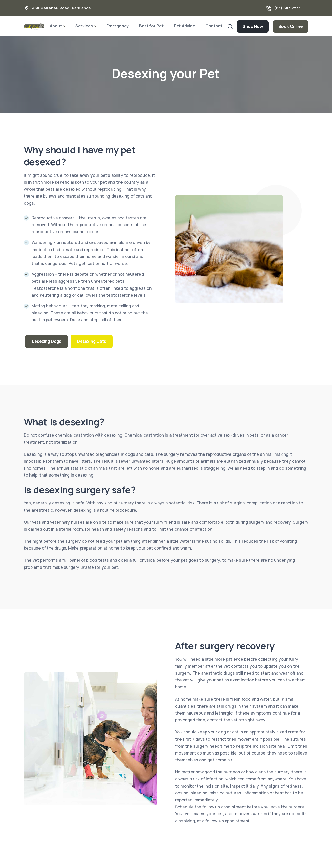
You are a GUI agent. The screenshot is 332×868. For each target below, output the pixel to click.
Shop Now (253, 26)
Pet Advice (184, 26)
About (56, 26)
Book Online (291, 26)
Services (84, 26)
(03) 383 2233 (287, 8)
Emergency (118, 26)
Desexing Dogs (47, 341)
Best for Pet (151, 26)
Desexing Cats (92, 341)
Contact (214, 26)
